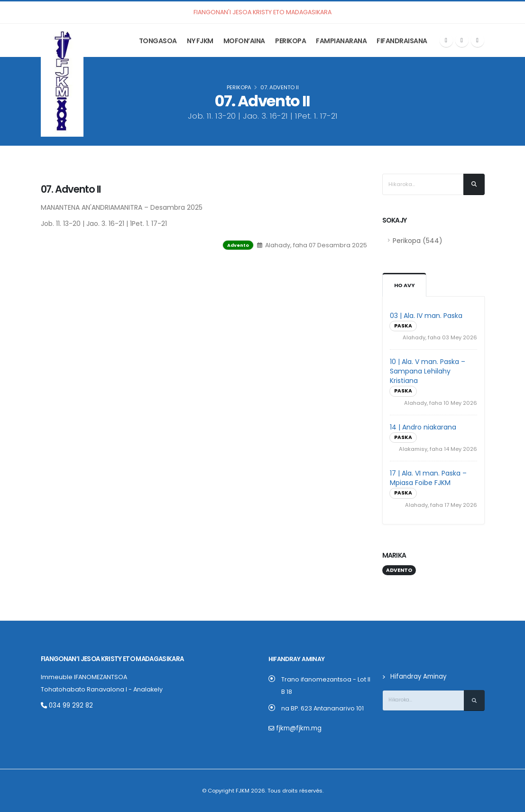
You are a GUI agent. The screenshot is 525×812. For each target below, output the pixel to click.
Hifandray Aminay (417, 677)
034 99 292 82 (66, 705)
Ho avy (405, 285)
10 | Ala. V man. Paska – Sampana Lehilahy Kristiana (428, 371)
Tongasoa (158, 41)
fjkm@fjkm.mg (297, 728)
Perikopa (290, 41)
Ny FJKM (200, 41)
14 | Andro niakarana (423, 427)
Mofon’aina (244, 41)
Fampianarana (341, 41)
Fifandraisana (402, 41)
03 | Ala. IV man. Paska (426, 316)
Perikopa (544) (418, 241)
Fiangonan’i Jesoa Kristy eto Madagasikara (111, 659)
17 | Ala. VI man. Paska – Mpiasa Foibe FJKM (428, 478)
